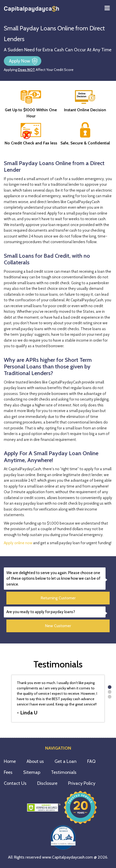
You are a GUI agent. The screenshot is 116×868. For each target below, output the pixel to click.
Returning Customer (58, 598)
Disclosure (47, 783)
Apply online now (18, 543)
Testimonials (64, 772)
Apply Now (20, 61)
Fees (8, 772)
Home (10, 761)
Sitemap (32, 772)
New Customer (58, 626)
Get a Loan (66, 761)
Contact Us (15, 783)
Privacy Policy (82, 783)
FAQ (91, 761)
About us (35, 761)
